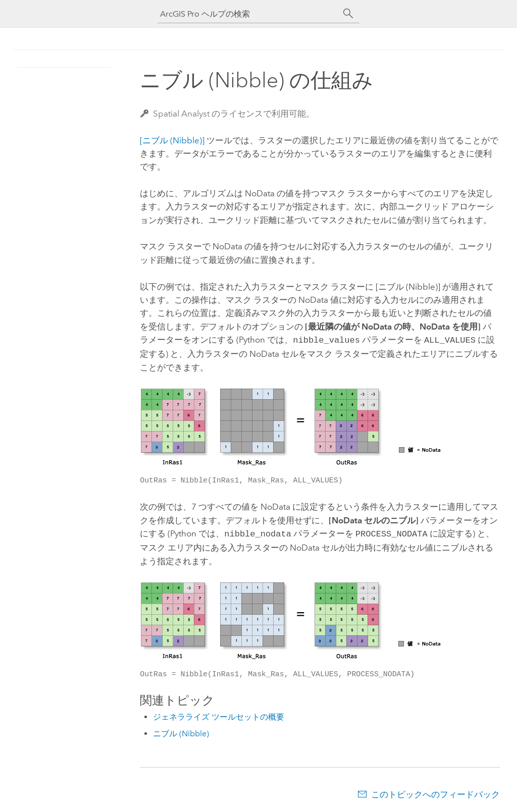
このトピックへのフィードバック (435, 792)
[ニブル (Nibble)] (172, 140)
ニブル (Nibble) (181, 732)
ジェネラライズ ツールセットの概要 (219, 715)
